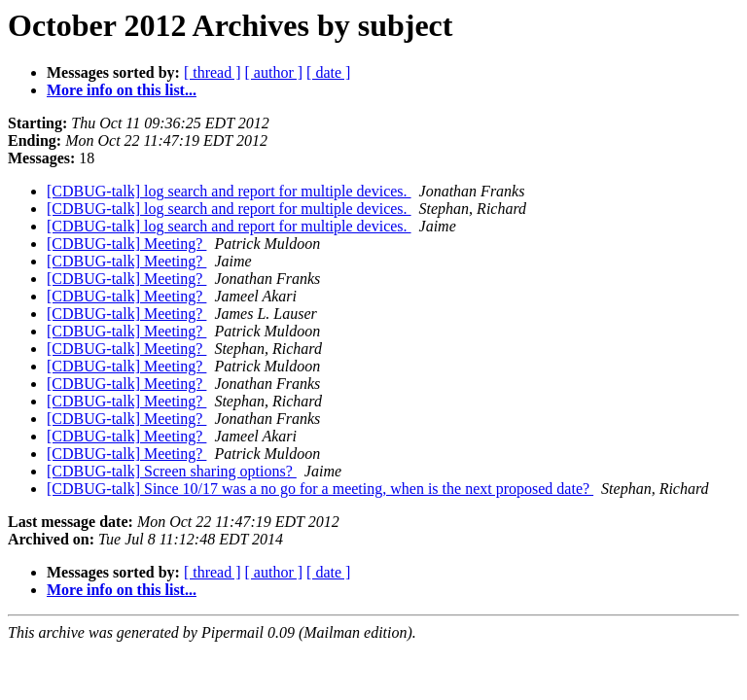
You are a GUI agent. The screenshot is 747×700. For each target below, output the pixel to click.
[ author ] (274, 72)
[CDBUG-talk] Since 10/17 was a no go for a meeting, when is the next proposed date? (320, 489)
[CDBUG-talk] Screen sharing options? (172, 471)
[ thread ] (213, 72)
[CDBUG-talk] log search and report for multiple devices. (229, 191)
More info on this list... (122, 90)
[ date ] (328, 72)
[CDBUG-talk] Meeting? (126, 244)
